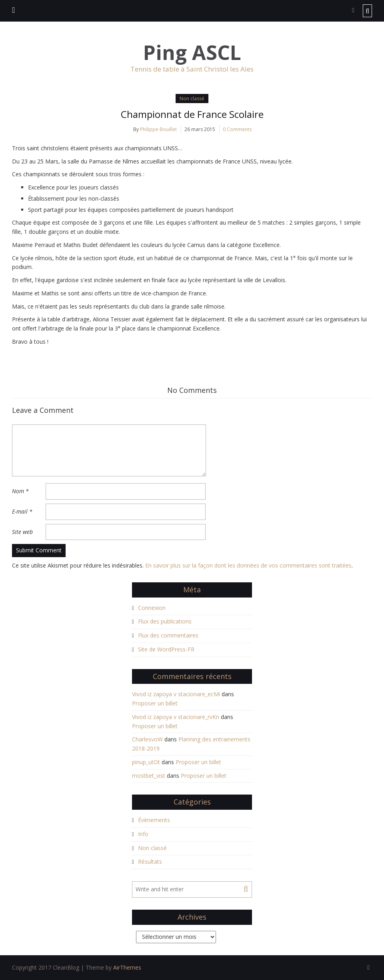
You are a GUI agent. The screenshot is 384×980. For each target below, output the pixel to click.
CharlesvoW (147, 739)
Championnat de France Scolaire (192, 114)
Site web (22, 532)
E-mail (22, 511)
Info (143, 834)
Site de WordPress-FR (166, 649)
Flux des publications (165, 621)
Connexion (152, 608)
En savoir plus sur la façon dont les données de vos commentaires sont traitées (248, 565)
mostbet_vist (149, 776)
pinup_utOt (146, 762)
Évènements (154, 820)
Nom (20, 491)
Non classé (192, 99)
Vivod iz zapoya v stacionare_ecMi (176, 694)
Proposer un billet (155, 703)
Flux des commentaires (168, 635)
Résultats (150, 861)
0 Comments (237, 129)
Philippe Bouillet (158, 129)
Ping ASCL (192, 53)
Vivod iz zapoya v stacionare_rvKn (176, 717)
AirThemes (127, 967)
